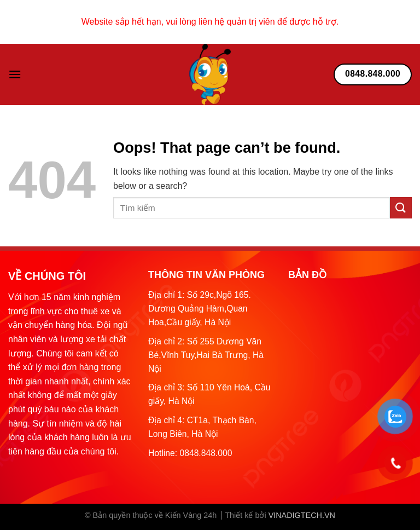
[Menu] (15, 74)
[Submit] (401, 208)
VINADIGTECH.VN (302, 515)
